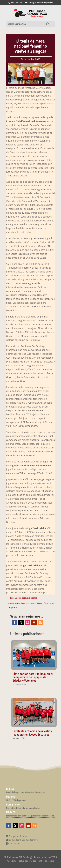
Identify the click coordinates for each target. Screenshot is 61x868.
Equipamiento (24, 816)
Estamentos (12, 816)
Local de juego (13, 792)
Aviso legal (12, 861)
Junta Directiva (27, 792)
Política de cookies (46, 861)
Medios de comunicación (43, 816)
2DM (8, 800)
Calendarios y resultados (29, 808)
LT (13, 800)
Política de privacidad (27, 861)
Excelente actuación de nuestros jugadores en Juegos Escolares (32, 733)
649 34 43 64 (16, 3)
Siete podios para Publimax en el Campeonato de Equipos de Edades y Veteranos (33, 677)
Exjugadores (21, 800)
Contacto (40, 792)
